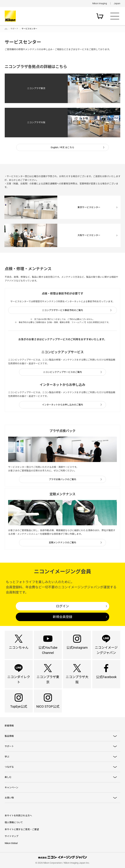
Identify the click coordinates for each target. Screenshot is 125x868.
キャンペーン (11, 787)
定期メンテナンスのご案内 (62, 543)
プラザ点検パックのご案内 (62, 479)
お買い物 (9, 798)
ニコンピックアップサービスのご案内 (62, 372)
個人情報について (14, 822)
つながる (9, 767)
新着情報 (9, 726)
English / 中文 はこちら (62, 147)
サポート (14, 29)
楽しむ (8, 777)
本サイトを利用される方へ (18, 816)
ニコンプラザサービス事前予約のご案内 (62, 310)
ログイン (62, 606)
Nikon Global (11, 843)
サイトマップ (12, 836)
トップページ (6, 29)
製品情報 (9, 736)
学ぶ (7, 757)
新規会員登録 (62, 617)
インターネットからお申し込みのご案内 (62, 405)
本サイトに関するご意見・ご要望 (22, 829)
